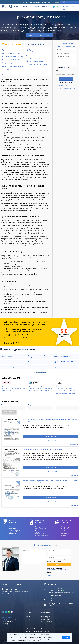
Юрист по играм (32, 362)
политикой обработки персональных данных (66, 87)
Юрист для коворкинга (61, 367)
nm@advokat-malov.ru (57, 599)
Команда (44, 2)
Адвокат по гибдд (6, 362)
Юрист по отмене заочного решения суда (64, 362)
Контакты (51, 2)
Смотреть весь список (39, 372)
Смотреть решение (51, 440)
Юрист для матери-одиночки (36, 367)
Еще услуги (4, 74)
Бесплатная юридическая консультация (29, 2)
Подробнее (73, 445)
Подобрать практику (9, 411)
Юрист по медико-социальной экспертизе (36, 357)
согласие (65, 67)
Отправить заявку (66, 79)
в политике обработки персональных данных (30, 640)
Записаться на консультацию (69, 2)
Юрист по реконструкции (61, 357)
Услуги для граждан (47, 616)
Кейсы (57, 2)
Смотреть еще (40, 512)
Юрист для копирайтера (8, 367)
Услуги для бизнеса (46, 618)
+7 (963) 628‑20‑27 (56, 591)
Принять (66, 637)
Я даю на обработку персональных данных (64, 69)
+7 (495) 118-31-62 (16, 335)
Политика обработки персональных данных (38, 631)
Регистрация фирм (46, 620)
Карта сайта (29, 620)
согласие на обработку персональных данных (66, 84)
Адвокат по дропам (6, 357)
